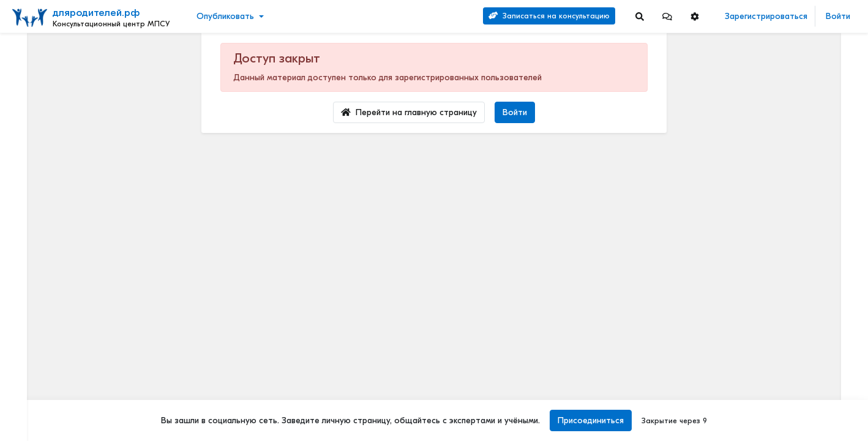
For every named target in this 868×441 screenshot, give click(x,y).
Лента (28, 52)
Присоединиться (589, 420)
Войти (838, 16)
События (33, 109)
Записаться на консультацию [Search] (549, 16)
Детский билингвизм (774, 322)
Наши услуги (795, 97)
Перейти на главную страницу (409, 112)
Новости (33, 71)
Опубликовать (225, 16)
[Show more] (103, 293)
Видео (28, 90)
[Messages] (667, 16)
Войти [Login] (515, 112)
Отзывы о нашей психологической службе (795, 194)
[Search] (640, 16)
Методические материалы (796, 114)
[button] (667, 16)
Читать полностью (769, 241)
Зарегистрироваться (766, 16)
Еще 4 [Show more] (37, 274)
